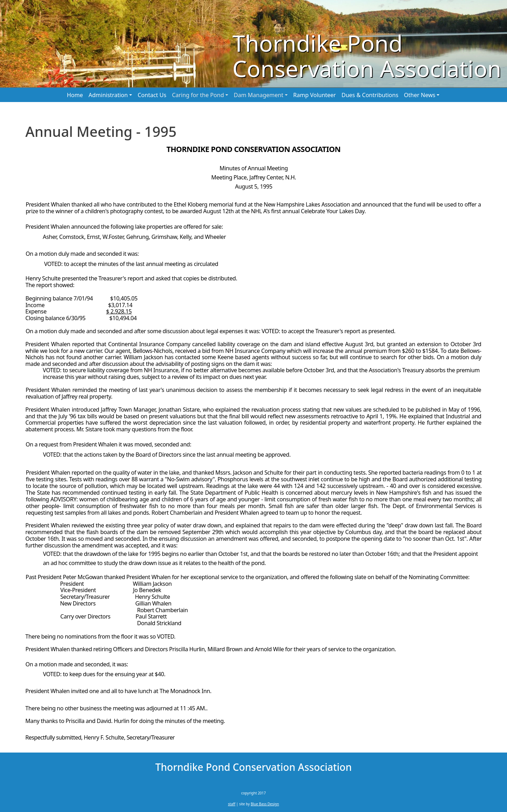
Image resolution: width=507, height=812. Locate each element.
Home (75, 95)
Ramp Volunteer (315, 95)
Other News (420, 95)
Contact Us (152, 95)
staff (232, 804)
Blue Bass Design (265, 804)
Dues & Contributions (370, 95)
